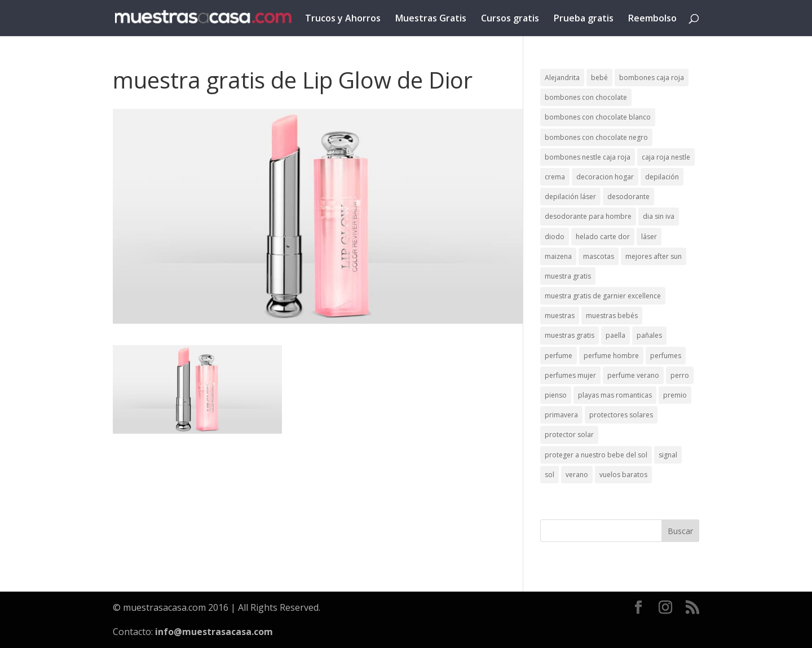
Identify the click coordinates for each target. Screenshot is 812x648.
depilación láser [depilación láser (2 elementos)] (570, 197)
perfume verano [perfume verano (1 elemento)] (633, 375)
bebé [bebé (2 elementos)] (599, 78)
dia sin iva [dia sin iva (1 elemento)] (659, 216)
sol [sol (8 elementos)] (550, 475)
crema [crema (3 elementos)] (555, 177)
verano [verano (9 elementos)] (577, 475)
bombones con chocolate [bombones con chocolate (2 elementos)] (586, 97)
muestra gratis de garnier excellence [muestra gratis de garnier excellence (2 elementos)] (603, 296)
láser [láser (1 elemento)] (649, 237)
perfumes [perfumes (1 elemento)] (666, 356)
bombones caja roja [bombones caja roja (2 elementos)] (652, 78)
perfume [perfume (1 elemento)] (559, 356)
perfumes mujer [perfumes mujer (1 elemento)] (570, 375)
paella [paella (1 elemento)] (615, 335)
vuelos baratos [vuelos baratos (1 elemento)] (623, 475)
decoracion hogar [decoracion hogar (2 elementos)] (605, 177)
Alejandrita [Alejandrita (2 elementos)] (562, 78)
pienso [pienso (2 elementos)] (556, 395)
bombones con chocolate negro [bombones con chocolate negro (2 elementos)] (596, 137)
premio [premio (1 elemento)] (675, 395)
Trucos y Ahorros (343, 19)
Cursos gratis (510, 19)
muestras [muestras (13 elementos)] (560, 316)
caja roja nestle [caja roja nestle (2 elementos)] (666, 157)
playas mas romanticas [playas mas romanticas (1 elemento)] (615, 395)
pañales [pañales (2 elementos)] (649, 335)
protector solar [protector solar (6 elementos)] (569, 435)
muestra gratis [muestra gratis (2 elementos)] (568, 276)
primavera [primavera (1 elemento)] (561, 415)
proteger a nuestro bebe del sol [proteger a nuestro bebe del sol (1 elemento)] (596, 455)
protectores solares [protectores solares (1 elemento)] (621, 415)
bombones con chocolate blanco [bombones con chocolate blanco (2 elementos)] (598, 117)
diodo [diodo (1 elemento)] (555, 237)
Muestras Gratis (431, 19)
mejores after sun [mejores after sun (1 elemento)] (654, 256)
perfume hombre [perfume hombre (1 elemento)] (611, 356)
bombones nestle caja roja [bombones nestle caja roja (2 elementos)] (588, 157)
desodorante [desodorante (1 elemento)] (628, 197)
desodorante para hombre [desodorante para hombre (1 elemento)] (588, 216)
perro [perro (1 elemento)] (680, 375)
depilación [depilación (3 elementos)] (662, 177)
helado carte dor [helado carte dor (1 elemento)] (603, 237)
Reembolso (652, 19)
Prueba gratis (584, 19)
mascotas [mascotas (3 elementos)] (599, 256)
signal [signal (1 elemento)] (668, 455)
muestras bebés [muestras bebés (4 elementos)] (612, 316)
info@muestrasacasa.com (214, 632)
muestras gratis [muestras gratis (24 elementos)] (570, 335)
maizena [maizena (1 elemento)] (558, 256)
